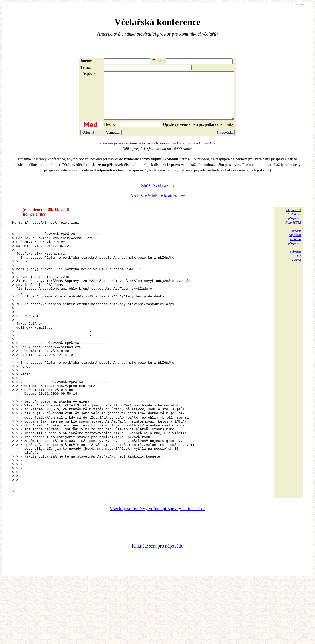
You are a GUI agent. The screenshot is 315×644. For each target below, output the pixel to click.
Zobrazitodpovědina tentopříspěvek (294, 246)
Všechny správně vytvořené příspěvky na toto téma (158, 572)
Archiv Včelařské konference (158, 205)
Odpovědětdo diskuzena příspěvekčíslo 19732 (292, 226)
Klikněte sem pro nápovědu (157, 609)
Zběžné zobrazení (158, 195)
